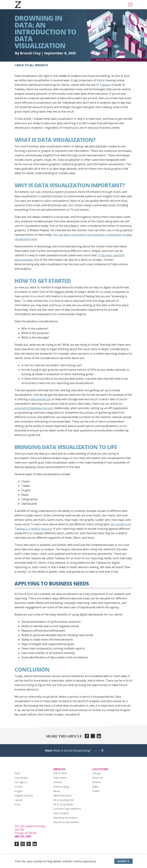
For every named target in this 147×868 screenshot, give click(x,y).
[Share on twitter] (93, 736)
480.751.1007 (23, 836)
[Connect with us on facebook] (17, 844)
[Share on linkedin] (99, 736)
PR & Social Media (63, 804)
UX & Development (64, 800)
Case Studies (21, 778)
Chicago (96, 773)
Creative (58, 782)
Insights (19, 791)
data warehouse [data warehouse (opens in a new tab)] (41, 399)
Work (17, 773)
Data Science (60, 778)
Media (57, 791)
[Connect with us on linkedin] (35, 844)
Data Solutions (61, 813)
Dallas (95, 787)
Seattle (96, 791)
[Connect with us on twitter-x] (29, 844)
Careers (19, 800)
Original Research (24, 796)
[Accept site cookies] (123, 861)
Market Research (62, 796)
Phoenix (96, 782)
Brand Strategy (61, 787)
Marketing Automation (65, 818)
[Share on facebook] (87, 736)
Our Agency (21, 782)
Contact (19, 787)
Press (18, 804)
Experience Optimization (66, 822)
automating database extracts (34, 408)
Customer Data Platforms (67, 809)
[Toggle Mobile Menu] (130, 5)
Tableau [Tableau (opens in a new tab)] (105, 85)
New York (97, 778)
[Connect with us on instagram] (23, 844)
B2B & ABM (60, 773)
